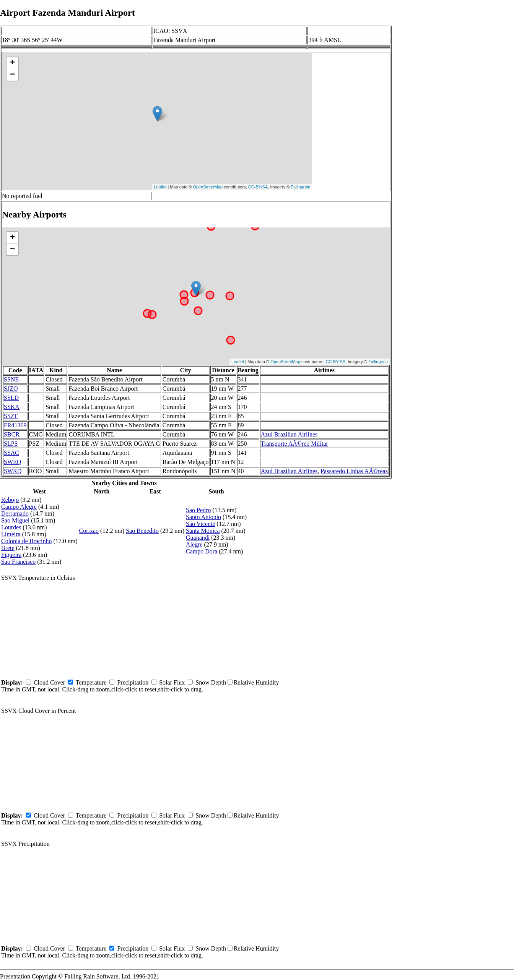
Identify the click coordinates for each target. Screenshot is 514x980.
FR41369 (15, 425)
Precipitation (133, 682)
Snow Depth (211, 682)
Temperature (91, 682)
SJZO (11, 389)
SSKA (12, 407)
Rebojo (10, 500)
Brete (8, 548)
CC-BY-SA (258, 187)
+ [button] (12, 63)
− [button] (12, 75)
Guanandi (198, 538)
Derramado (15, 514)
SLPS (11, 444)
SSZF (11, 416)
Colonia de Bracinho (26, 541)
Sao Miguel (15, 520)
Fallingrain (300, 187)
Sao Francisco (18, 562)
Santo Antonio (203, 517)
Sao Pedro (198, 510)
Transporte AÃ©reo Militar (294, 444)
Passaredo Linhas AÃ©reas (354, 471)
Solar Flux (172, 682)
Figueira (11, 555)
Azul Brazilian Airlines (289, 434)
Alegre (194, 544)
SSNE (11, 379)
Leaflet (160, 187)
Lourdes (11, 527)
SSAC (11, 453)
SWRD (13, 471)
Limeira (11, 534)
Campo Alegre (19, 507)
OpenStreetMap (208, 187)
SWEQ (12, 462)
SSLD (11, 398)
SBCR (12, 434)
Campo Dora (202, 551)
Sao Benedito (142, 531)
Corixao (89, 531)
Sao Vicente (201, 524)
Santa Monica (203, 531)
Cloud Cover (49, 682)
